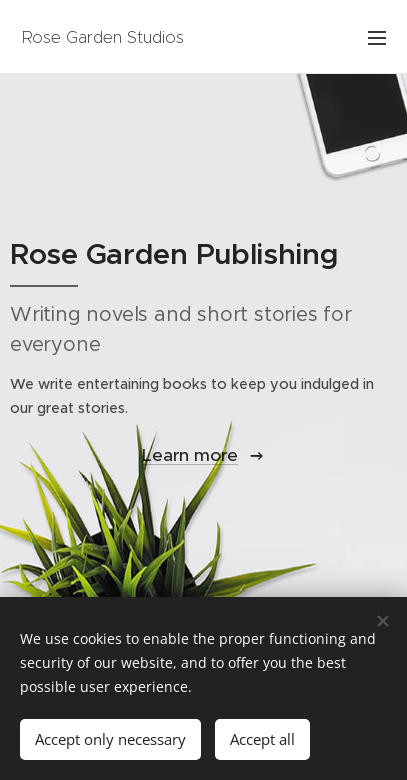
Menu (377, 38)
